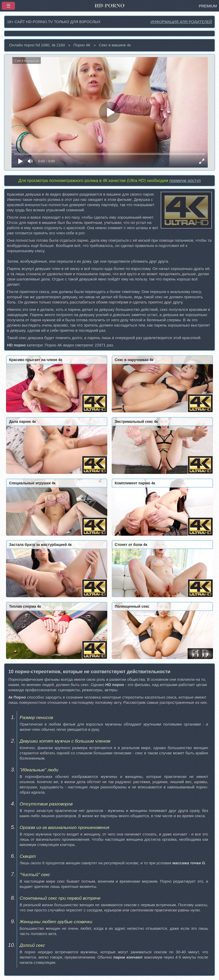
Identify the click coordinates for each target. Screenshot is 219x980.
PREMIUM (208, 6)
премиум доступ (185, 181)
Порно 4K (82, 45)
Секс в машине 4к (115, 45)
